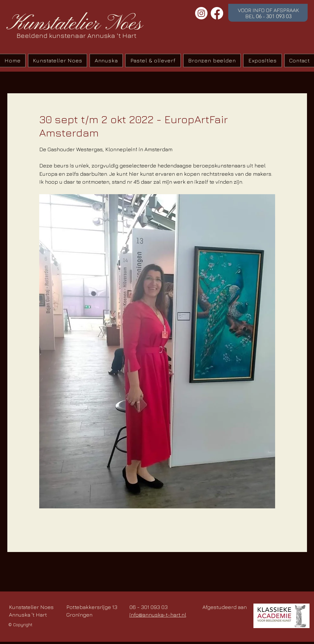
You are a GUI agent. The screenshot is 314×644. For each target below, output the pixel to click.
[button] (153, 60)
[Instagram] (201, 13)
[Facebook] (217, 13)
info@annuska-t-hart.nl (158, 615)
